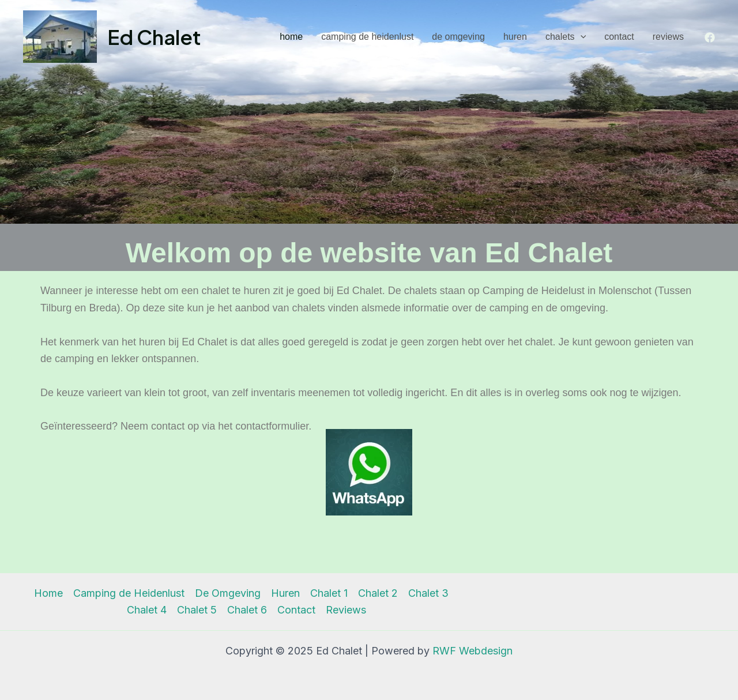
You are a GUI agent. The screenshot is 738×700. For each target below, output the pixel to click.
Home (291, 37)
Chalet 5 (197, 610)
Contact (619, 37)
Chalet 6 (247, 610)
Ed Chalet (154, 37)
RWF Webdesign (472, 651)
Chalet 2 (378, 593)
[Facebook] (710, 37)
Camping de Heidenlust (367, 37)
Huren (515, 37)
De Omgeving (458, 37)
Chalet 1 (329, 593)
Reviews (668, 37)
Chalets (566, 37)
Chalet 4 (147, 610)
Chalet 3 (428, 593)
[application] (581, 37)
